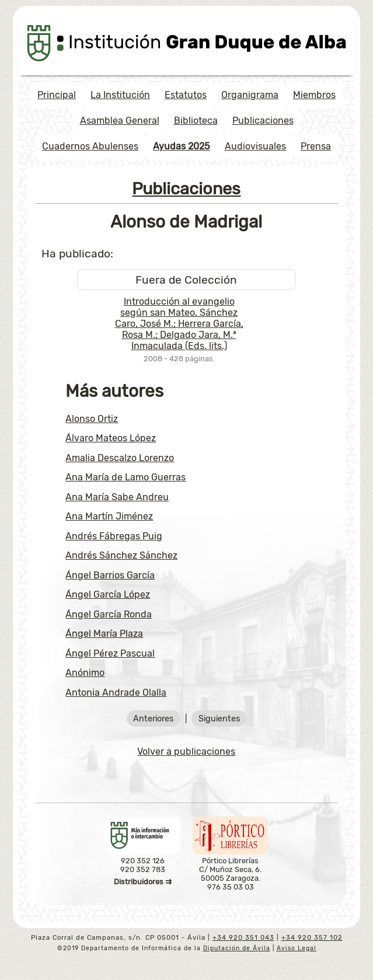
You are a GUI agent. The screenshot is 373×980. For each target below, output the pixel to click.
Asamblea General (120, 121)
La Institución (120, 95)
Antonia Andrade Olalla (116, 693)
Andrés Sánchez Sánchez (121, 555)
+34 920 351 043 (243, 938)
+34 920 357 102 (312, 938)
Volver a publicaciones (186, 751)
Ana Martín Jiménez (109, 516)
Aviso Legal (297, 948)
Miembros (314, 95)
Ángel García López (108, 594)
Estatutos (186, 95)
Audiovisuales (255, 146)
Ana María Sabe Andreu (117, 497)
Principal (57, 95)
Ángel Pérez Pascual (110, 653)
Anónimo (85, 673)
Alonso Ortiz (92, 419)
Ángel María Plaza (104, 634)
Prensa (316, 146)
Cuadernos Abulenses (90, 146)
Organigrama (250, 95)
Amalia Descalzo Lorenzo (120, 458)
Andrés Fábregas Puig (114, 536)
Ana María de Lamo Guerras (126, 477)
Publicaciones (263, 121)
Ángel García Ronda (109, 614)
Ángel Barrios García (110, 575)
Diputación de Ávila (237, 948)
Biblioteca (196, 121)
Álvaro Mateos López (111, 438)
